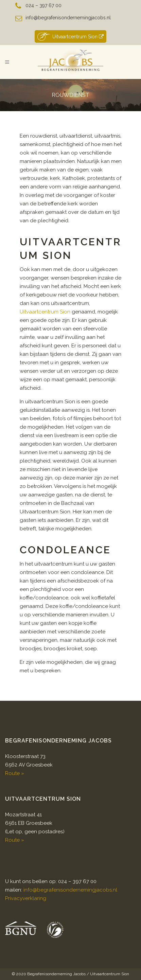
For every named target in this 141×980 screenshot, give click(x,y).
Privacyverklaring (26, 898)
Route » (15, 773)
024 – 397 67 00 (43, 5)
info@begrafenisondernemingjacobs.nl (68, 18)
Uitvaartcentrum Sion (70, 36)
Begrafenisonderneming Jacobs (56, 974)
